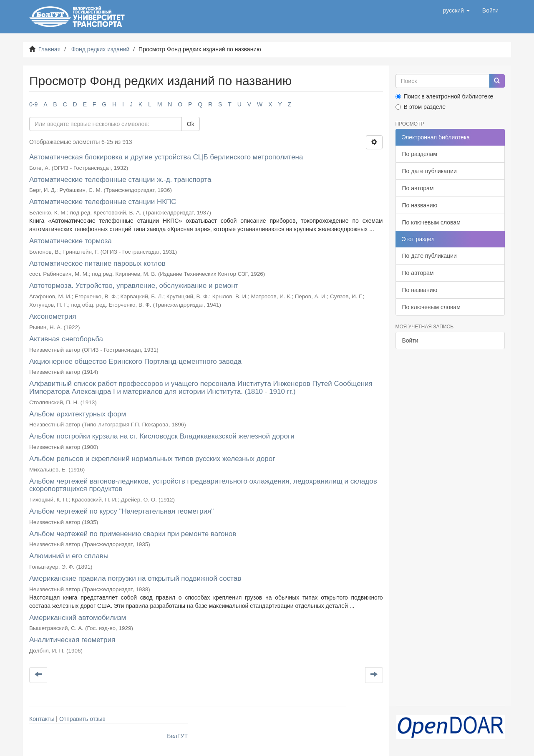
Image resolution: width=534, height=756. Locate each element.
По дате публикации (429, 171)
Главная (49, 49)
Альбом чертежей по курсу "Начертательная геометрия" (121, 511)
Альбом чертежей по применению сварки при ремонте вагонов (133, 534)
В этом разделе (421, 107)
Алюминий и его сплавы (69, 556)
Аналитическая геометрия (72, 640)
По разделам (420, 154)
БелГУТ (177, 736)
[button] (456, 10)
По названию (420, 205)
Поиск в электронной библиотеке (445, 96)
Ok (191, 124)
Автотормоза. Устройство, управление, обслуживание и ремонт (134, 286)
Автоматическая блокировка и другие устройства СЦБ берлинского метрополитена (166, 157)
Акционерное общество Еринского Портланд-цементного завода (135, 362)
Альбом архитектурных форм (78, 414)
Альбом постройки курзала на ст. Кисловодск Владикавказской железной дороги (162, 436)
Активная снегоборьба (66, 339)
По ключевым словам (431, 222)
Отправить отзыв (82, 719)
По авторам (418, 188)
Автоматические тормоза (71, 241)
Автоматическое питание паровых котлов (97, 263)
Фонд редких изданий (101, 49)
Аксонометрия (53, 316)
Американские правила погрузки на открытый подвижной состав (135, 578)
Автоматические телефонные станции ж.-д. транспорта (120, 180)
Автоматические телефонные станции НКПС (103, 202)
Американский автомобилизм (78, 618)
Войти (410, 340)
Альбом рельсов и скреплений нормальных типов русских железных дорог (152, 459)
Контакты (42, 719)
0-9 (33, 104)
